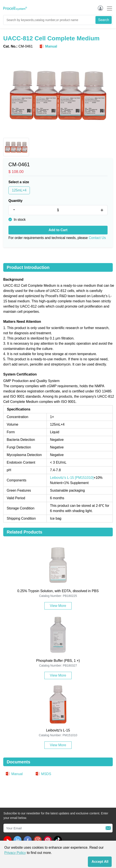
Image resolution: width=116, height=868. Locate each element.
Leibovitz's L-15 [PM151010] (72, 478)
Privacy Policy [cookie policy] (15, 853)
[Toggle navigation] (108, 8)
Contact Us (97, 238)
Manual (48, 46)
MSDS (43, 774)
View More (58, 606)
